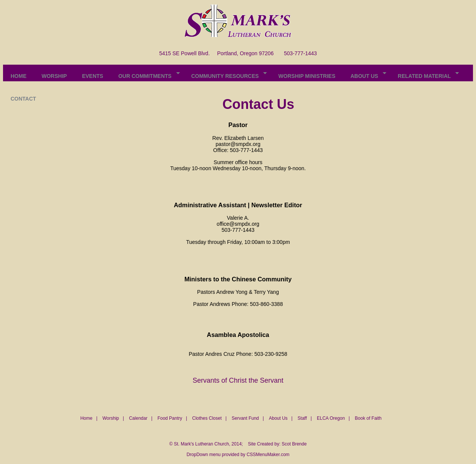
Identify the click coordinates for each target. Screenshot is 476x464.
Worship (111, 418)
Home (86, 418)
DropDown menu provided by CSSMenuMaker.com (238, 455)
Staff (302, 418)
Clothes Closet (207, 418)
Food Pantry (170, 418)
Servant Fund (245, 418)
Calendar (138, 418)
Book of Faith (368, 418)
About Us (278, 418)
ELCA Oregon (331, 418)
